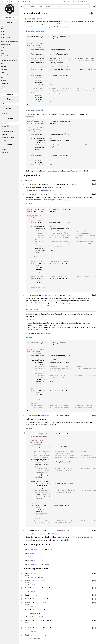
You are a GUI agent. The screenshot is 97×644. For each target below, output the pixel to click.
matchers (5, 114)
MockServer (6, 129)
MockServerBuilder (8, 132)
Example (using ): (36, 31)
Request (5, 134)
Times (4, 140)
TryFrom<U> (4, 83)
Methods (10, 23)
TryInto (39, 628)
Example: (29, 204)
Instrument (4, 75)
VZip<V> (3, 89)
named (3, 34)
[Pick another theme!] (22, 6)
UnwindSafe (36, 564)
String (49, 416)
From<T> (4, 72)
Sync (2, 50)
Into (44, 295)
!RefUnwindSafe (6, 45)
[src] (93, 13)
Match (4, 150)
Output (33, 614)
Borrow (36, 581)
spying (48, 333)
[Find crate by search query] (89, 1)
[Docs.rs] (5, 1)
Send (3, 48)
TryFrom (39, 621)
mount (3, 32)
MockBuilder (6, 126)
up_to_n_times (5, 37)
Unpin (3, 53)
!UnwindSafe (5, 56)
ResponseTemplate (8, 137)
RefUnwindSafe (37, 549)
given (3, 29)
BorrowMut (37, 588)
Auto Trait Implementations (10, 41)
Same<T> (4, 81)
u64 (56, 194)
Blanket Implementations (10, 60)
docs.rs (66, 1)
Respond (5, 153)
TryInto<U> (4, 86)
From (35, 595)
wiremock (10, 94)
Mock (4, 123)
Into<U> (3, 78)
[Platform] (24, 1)
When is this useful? (32, 310)
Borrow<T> (4, 67)
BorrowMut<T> (5, 69)
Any (2, 64)
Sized (41, 577)
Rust (74, 1)
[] (90, 13)
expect (3, 26)
